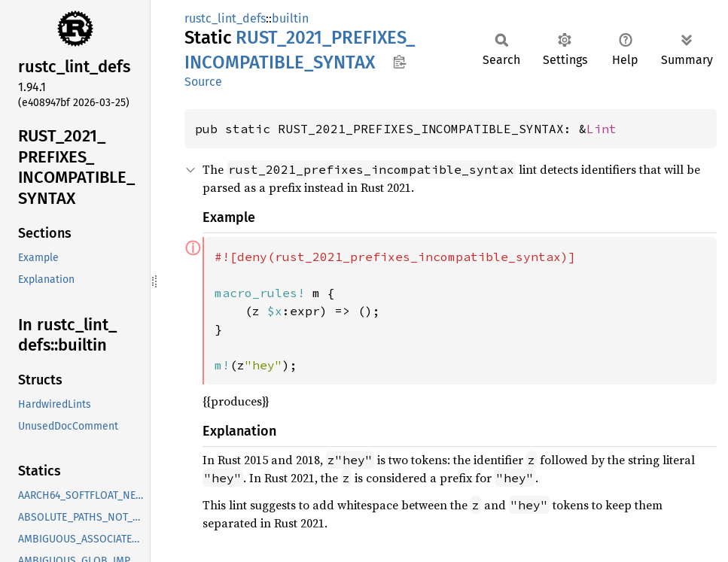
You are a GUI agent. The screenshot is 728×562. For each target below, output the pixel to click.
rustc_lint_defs (225, 18)
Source (203, 82)
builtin (290, 18)
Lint (602, 129)
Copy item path (399, 62)
